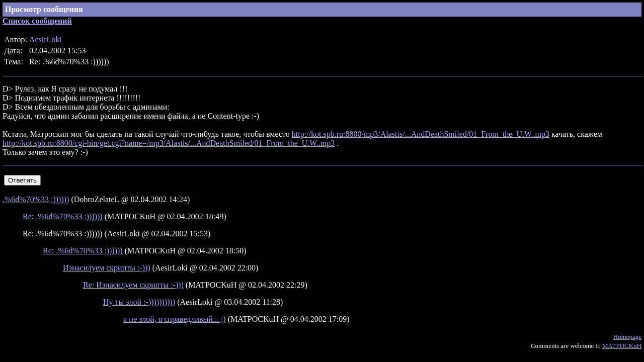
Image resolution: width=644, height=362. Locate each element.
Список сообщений (37, 21)
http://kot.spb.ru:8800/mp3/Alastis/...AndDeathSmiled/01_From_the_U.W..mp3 (421, 134)
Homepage (627, 337)
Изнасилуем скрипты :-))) (107, 268)
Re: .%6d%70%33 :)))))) (63, 216)
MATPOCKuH (622, 346)
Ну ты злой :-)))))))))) (139, 302)
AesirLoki (46, 39)
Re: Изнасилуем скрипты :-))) (133, 285)
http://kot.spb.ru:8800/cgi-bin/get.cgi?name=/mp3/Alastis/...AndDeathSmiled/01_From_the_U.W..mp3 (169, 143)
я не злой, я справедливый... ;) (175, 319)
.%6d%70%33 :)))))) (36, 199)
